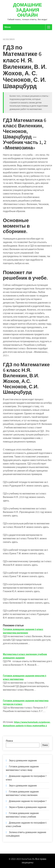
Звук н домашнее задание (23, 786)
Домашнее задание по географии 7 (28, 801)
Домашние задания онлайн (27, 10)
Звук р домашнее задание (23, 761)
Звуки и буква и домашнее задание (28, 807)
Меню (8, 27)
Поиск (9, 741)
